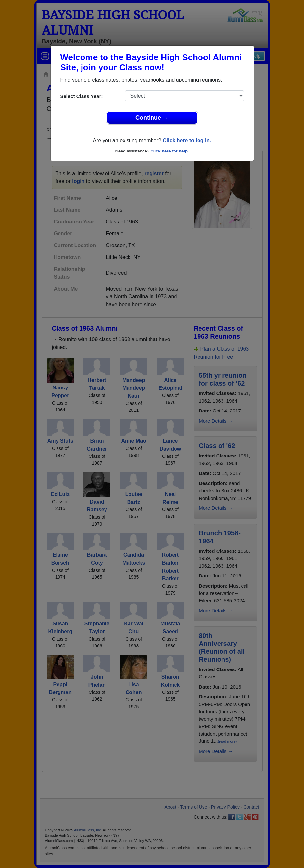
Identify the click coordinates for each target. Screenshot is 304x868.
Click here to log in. (187, 141)
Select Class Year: (82, 96)
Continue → (152, 118)
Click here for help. (169, 151)
